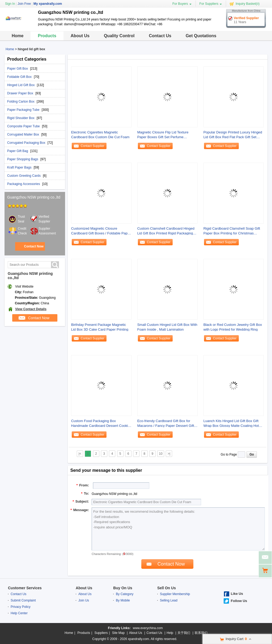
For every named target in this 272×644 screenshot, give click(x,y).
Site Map (118, 633)
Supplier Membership (175, 594)
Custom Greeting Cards (24, 176)
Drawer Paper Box (21, 93)
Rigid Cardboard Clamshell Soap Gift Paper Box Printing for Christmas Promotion (232, 231)
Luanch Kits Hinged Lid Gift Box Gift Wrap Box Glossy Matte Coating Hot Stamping (231, 424)
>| (169, 454)
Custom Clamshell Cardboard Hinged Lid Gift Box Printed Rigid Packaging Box (166, 231)
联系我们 (201, 633)
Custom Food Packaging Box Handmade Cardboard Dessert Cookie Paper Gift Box (101, 424)
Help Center (19, 613)
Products (47, 36)
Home (18, 36)
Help (170, 633)
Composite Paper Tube (24, 126)
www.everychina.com (148, 628)
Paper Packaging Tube (24, 110)
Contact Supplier (93, 146)
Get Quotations (201, 36)
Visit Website (24, 287)
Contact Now (34, 246)
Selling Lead (169, 600)
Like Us (237, 594)
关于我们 (184, 633)
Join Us (84, 600)
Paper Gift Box (18, 69)
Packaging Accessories (24, 184)
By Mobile (123, 600)
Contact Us (160, 36)
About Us (80, 36)
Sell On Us (167, 588)
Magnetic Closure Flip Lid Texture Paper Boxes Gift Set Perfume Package (163, 135)
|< (80, 454)
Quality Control (119, 36)
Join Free (24, 4)
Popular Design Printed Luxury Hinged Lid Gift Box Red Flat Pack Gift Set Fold (233, 135)
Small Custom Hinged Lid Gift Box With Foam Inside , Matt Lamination (167, 327)
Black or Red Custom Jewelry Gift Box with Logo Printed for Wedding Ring (233, 327)
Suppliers (101, 633)
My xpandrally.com (48, 4)
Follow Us (239, 601)
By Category (125, 594)
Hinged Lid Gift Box (21, 85)
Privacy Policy (21, 607)
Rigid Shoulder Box (21, 118)
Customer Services (25, 588)
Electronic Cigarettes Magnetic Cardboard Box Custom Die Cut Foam (100, 135)
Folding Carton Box (21, 102)
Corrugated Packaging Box (27, 143)
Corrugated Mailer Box (24, 134)
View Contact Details (31, 309)
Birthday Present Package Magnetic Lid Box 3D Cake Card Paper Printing (100, 327)
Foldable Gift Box (20, 77)
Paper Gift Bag (18, 151)
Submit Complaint (23, 600)
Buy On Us (123, 588)
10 (161, 454)
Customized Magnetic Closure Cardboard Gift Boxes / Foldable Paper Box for (101, 231)
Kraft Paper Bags (20, 167)
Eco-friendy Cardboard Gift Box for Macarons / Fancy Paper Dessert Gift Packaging (166, 424)
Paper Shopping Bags (23, 159)
